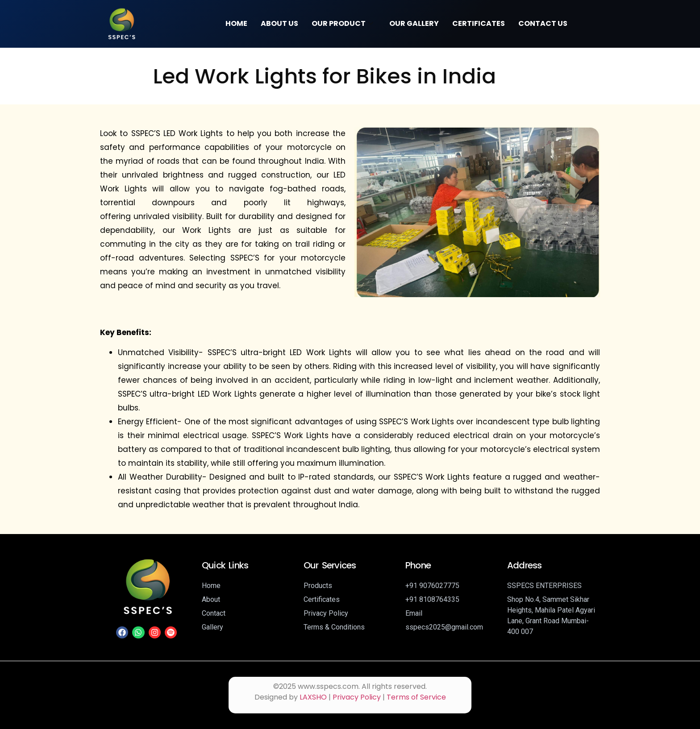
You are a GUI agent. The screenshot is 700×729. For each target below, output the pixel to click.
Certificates (479, 23)
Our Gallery (414, 23)
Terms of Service (416, 697)
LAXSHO (313, 697)
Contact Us (543, 23)
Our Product (342, 23)
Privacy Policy (357, 697)
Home (236, 23)
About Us (279, 23)
